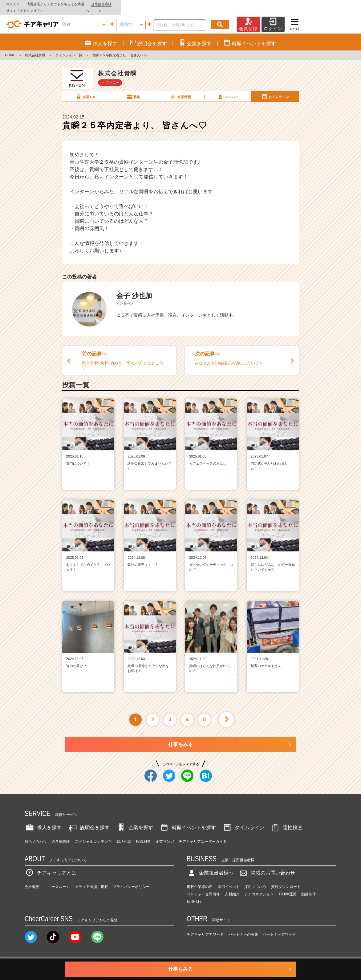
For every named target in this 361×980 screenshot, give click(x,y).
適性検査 (286, 821)
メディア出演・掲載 (91, 880)
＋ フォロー (110, 76)
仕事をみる (180, 738)
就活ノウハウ (36, 835)
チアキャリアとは (51, 866)
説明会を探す (89, 821)
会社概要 (32, 880)
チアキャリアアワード (205, 928)
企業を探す (135, 821)
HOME (10, 49)
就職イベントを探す (188, 821)
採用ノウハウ (255, 880)
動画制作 (309, 888)
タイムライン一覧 (69, 49)
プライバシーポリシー (131, 880)
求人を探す (43, 821)
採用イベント (229, 880)
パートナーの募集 (243, 928)
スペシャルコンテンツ (93, 835)
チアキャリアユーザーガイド (203, 835)
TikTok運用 (287, 888)
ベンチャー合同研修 (203, 888)
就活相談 (124, 835)
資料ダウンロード (286, 880)
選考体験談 (61, 835)
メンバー (228, 90)
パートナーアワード (279, 928)
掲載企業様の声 (200, 880)
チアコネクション (259, 888)
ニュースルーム (57, 880)
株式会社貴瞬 (35, 49)
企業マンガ (165, 835)
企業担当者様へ (336, 4)
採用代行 (194, 895)
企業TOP (86, 90)
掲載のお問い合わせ (267, 866)
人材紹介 (232, 888)
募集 (133, 90)
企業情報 (180, 90)
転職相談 (143, 835)
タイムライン (275, 90)
